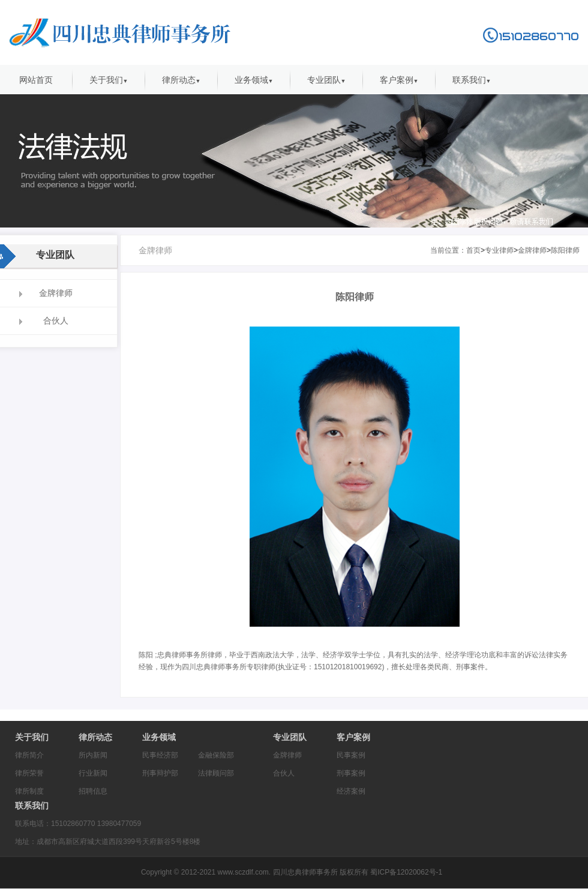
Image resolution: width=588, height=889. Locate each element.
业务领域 (254, 80)
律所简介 (29, 755)
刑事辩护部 (160, 773)
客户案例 (399, 80)
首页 (473, 250)
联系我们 (472, 80)
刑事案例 (351, 773)
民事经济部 (160, 755)
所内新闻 (93, 755)
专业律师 (499, 250)
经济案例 (351, 791)
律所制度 (29, 791)
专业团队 (327, 80)
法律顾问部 (216, 773)
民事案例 (351, 755)
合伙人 (284, 773)
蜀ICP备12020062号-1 (405, 872)
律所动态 (181, 80)
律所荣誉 (29, 773)
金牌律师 (532, 250)
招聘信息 (93, 791)
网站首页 (36, 80)
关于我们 (109, 80)
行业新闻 (93, 773)
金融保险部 (216, 755)
